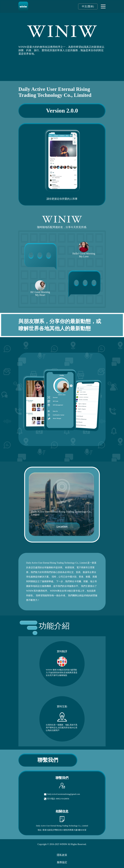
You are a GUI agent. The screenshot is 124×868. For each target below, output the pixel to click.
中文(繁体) (88, 6)
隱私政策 (62, 855)
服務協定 (62, 862)
